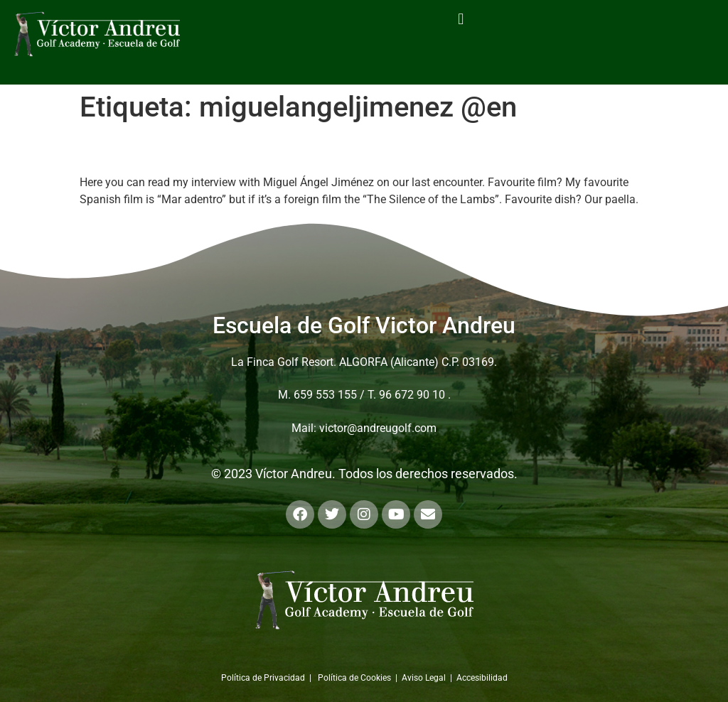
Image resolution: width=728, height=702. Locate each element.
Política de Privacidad (263, 678)
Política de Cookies (354, 678)
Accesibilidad (482, 678)
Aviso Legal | (429, 678)
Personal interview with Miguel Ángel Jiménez (313, 149)
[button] (461, 19)
